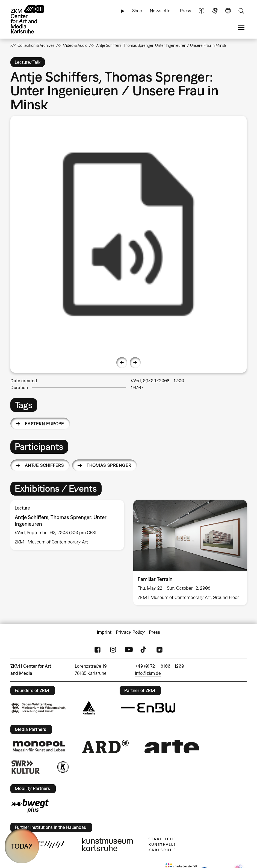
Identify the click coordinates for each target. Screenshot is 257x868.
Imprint (104, 632)
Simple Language (202, 11)
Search (241, 11)
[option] (129, 234)
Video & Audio (75, 45)
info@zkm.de (148, 673)
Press (186, 11)
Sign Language (215, 11)
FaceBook (98, 649)
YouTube (129, 649)
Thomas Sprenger (109, 465)
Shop (137, 11)
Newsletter (161, 11)
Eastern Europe (45, 424)
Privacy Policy (130, 632)
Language (228, 11)
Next (135, 363)
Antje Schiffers (44, 465)
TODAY (22, 846)
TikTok (144, 649)
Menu (241, 28)
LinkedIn (159, 649)
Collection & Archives (36, 45)
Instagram (113, 649)
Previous (122, 363)
